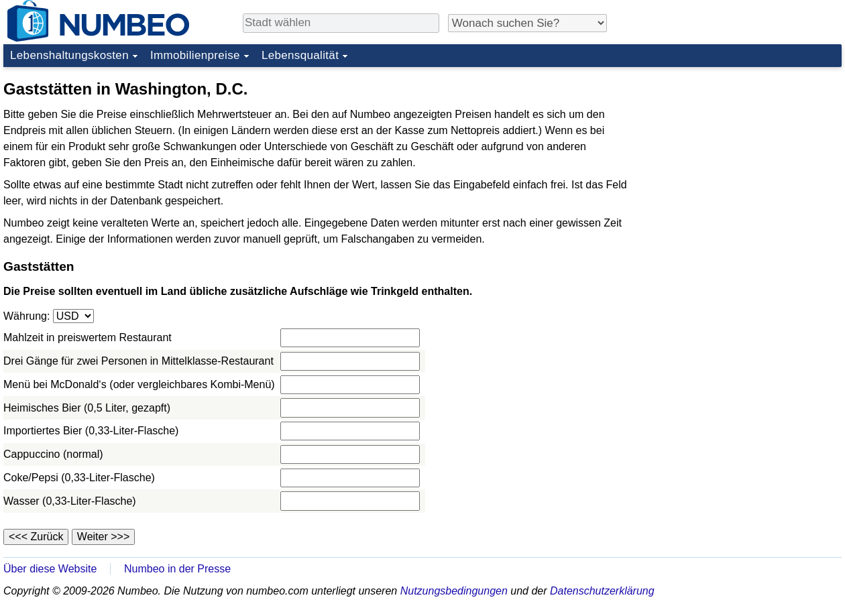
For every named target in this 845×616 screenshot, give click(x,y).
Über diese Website (50, 569)
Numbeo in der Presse (177, 569)
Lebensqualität (300, 55)
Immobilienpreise (195, 55)
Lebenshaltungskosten (69, 55)
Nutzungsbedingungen (454, 591)
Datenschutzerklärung (602, 591)
